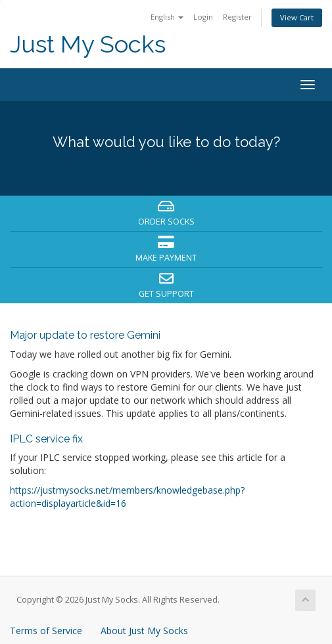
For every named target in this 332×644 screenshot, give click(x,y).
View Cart (297, 17)
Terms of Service (46, 631)
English (167, 17)
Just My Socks (88, 44)
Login (203, 17)
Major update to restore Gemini (85, 335)
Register (237, 17)
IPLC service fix (46, 439)
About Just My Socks (144, 631)
